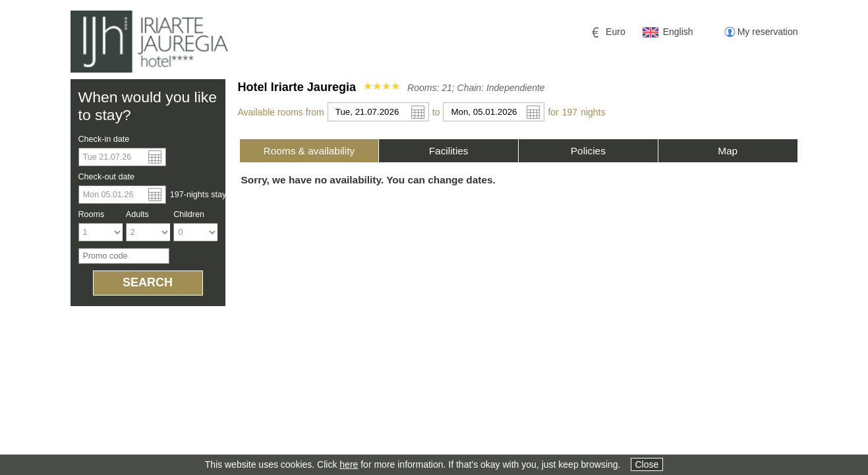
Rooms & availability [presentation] (309, 151)
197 (570, 112)
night (593, 112)
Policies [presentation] (588, 151)
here (349, 464)
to (436, 112)
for (553, 112)
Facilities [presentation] (449, 151)
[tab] (309, 151)
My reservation (768, 32)
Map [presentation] (728, 151)
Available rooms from (281, 112)
